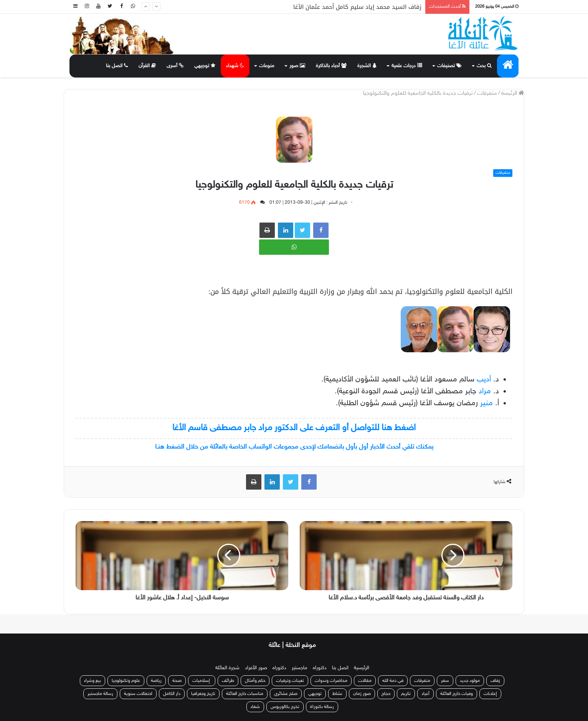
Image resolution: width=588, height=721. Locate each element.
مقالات (365, 681)
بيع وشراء (92, 681)
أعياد (425, 694)
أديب (484, 379)
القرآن (147, 66)
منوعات (267, 66)
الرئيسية (362, 668)
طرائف (228, 681)
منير (486, 403)
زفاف (495, 681)
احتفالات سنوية (138, 694)
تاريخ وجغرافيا (203, 694)
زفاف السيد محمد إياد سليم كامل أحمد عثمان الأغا (357, 7)
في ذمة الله (393, 681)
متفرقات (487, 93)
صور (297, 66)
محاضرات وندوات (331, 681)
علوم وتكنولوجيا (126, 681)
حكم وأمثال (255, 681)
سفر (445, 681)
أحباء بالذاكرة (331, 66)
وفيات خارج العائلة (457, 694)
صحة (177, 681)
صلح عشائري (286, 694)
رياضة (156, 681)
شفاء (255, 707)
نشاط (337, 694)
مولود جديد (470, 681)
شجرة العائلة (227, 668)
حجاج (386, 694)
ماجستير (300, 668)
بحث (484, 66)
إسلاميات (202, 681)
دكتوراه (320, 668)
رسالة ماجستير (100, 694)
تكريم (406, 694)
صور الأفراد (256, 668)
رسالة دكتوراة (322, 707)
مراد (485, 391)
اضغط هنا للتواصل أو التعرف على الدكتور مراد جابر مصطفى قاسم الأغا (294, 428)
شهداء (235, 66)
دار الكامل (172, 694)
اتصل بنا (117, 66)
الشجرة (367, 66)
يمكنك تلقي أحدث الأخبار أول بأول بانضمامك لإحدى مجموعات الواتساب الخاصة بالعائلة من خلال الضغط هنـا (294, 447)
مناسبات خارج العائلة (245, 694)
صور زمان (362, 694)
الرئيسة (513, 93)
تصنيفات (449, 66)
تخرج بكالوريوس (285, 707)
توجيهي (205, 66)
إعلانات (490, 694)
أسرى (175, 66)
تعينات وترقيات (290, 681)
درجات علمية (407, 66)
